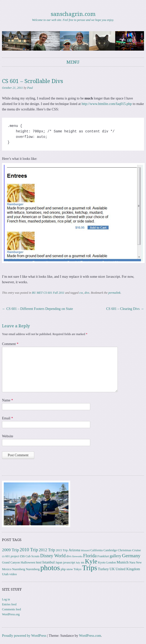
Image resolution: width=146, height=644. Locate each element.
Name (7, 400)
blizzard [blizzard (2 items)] (85, 550)
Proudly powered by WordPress (24, 636)
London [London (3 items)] (111, 562)
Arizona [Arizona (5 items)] (74, 550)
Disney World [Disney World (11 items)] (53, 556)
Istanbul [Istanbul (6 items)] (48, 562)
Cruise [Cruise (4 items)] (136, 550)
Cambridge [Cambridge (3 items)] (110, 550)
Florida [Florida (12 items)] (90, 556)
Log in (6, 599)
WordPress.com (90, 636)
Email (7, 418)
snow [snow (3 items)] (70, 569)
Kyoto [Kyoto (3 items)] (102, 562)
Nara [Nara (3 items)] (132, 562)
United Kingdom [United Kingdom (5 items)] (128, 569)
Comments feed (11, 609)
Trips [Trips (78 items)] (90, 568)
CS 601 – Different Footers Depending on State (37, 309)
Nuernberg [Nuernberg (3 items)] (18, 569)
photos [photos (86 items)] (50, 568)
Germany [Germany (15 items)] (131, 555)
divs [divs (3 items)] (69, 556)
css (81, 293)
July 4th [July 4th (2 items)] (80, 563)
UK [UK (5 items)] (112, 569)
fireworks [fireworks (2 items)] (77, 556)
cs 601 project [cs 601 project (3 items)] (10, 556)
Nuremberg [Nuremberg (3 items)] (33, 569)
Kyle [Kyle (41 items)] (91, 561)
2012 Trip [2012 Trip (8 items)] (47, 550)
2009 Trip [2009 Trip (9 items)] (10, 550)
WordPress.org (11, 614)
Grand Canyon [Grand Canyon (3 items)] (11, 562)
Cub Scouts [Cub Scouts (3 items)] (32, 556)
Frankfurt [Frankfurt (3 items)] (103, 556)
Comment (10, 344)
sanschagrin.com (73, 14)
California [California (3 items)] (96, 550)
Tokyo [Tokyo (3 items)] (78, 569)
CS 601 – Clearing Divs (125, 309)
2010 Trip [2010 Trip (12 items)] (29, 550)
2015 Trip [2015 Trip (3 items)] (62, 550)
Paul (30, 88)
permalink (114, 293)
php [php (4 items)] (63, 569)
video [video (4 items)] (13, 574)
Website (8, 436)
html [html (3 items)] (39, 562)
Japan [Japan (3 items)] (59, 562)
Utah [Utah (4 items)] (5, 574)
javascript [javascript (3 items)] (69, 562)
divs (87, 293)
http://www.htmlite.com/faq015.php (107, 104)
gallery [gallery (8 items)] (115, 556)
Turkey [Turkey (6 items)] (103, 569)
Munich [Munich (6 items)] (122, 562)
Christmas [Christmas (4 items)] (125, 550)
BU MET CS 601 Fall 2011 (48, 293)
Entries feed (9, 604)
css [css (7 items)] (22, 556)
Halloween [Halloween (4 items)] (28, 562)
